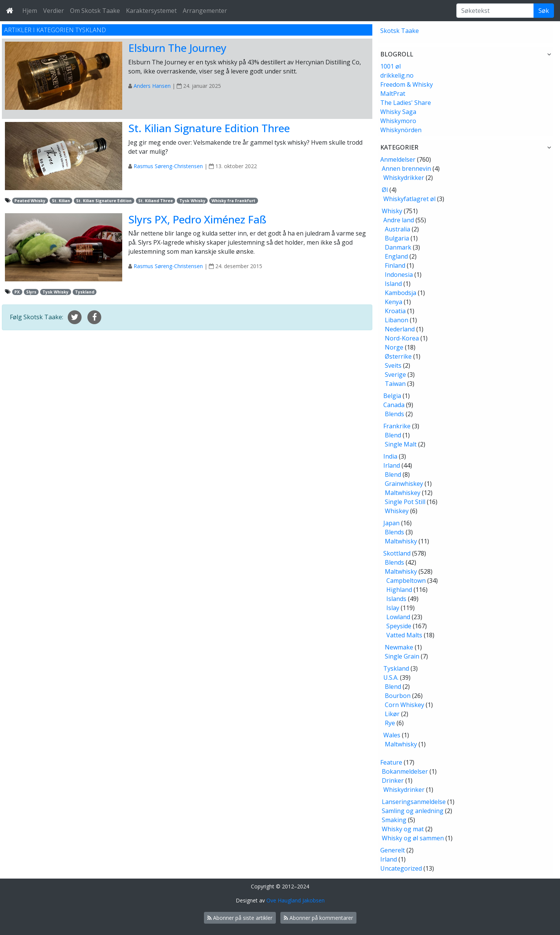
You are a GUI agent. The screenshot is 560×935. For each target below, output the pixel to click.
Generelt (393, 850)
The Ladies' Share (406, 103)
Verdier (54, 11)
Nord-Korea (402, 338)
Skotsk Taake (400, 31)
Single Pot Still (405, 502)
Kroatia (395, 311)
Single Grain (402, 656)
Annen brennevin (406, 169)
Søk (544, 11)
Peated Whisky (30, 201)
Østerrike (398, 356)
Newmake (399, 647)
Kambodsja (401, 293)
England (396, 256)
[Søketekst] (495, 11)
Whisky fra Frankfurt (233, 201)
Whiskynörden (401, 130)
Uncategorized (401, 868)
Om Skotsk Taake (95, 11)
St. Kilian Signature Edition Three (209, 128)
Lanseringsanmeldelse (414, 802)
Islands (396, 599)
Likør (392, 714)
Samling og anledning (413, 811)
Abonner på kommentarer (318, 918)
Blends (394, 414)
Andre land (399, 220)
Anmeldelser (398, 159)
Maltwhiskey (403, 493)
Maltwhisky (401, 541)
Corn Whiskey (404, 705)
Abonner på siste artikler (240, 918)
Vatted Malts (404, 635)
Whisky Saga (398, 112)
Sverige (395, 375)
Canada (394, 405)
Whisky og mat (403, 829)
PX (17, 292)
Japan (391, 523)
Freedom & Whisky (407, 84)
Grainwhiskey (404, 484)
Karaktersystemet (151, 11)
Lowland (398, 617)
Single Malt (401, 444)
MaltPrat (393, 94)
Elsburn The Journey (177, 48)
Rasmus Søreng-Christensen (168, 166)
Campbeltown (406, 581)
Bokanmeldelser (405, 771)
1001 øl (390, 66)
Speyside (399, 626)
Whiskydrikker (404, 178)
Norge (394, 347)
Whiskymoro (398, 121)
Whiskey (397, 511)
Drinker (393, 780)
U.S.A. (391, 677)
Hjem (30, 11)
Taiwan (395, 384)
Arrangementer (205, 11)
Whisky (392, 211)
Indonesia (399, 275)
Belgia (392, 396)
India (390, 456)
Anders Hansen (152, 86)
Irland (392, 465)
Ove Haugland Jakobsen (296, 900)
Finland (395, 265)
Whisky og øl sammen (413, 838)
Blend (393, 435)
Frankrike (397, 426)
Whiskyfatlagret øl (409, 199)
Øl (385, 190)
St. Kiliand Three (156, 201)
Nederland (400, 329)
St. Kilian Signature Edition (104, 201)
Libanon (397, 320)
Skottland (397, 553)
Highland (399, 590)
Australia (397, 229)
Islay (393, 608)
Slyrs (31, 292)
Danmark (398, 247)
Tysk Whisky (192, 201)
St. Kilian (61, 201)
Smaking (394, 820)
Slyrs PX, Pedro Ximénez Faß (197, 219)
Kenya (394, 302)
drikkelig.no (397, 75)
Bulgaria (397, 238)
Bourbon (398, 696)
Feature (391, 762)
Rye (390, 723)
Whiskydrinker (404, 790)
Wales (392, 735)
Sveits (393, 365)
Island (393, 284)
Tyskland (85, 292)
